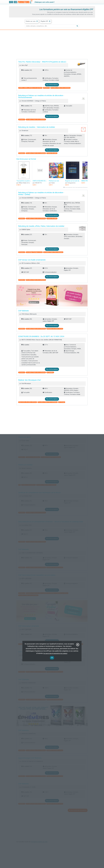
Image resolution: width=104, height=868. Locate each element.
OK (52, 658)
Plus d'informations (52, 85)
